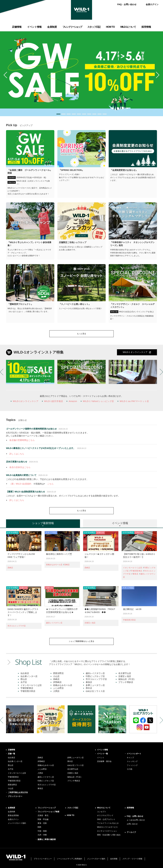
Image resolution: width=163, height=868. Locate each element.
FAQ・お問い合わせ (127, 4)
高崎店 (10, 568)
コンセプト (102, 812)
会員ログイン (152, 4)
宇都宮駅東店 (136, 571)
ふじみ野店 (58, 688)
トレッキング (132, 761)
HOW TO (71, 815)
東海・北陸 (42, 823)
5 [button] (79, 114)
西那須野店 (58, 673)
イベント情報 (102, 750)
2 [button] (64, 114)
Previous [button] (7, 75)
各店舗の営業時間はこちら (22, 440)
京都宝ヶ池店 (90, 623)
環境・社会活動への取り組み (109, 835)
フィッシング (132, 765)
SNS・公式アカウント (106, 819)
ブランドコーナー (15, 796)
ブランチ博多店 (126, 682)
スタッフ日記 (73, 808)
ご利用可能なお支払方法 (18, 792)
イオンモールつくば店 (133, 568)
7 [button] (89, 114)
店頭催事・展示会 (104, 761)
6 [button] (84, 114)
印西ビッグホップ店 (95, 676)
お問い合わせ (132, 824)
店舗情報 (11, 750)
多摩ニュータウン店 (95, 685)
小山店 (56, 676)
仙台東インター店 (29, 676)
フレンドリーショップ (47, 808)
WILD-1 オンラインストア (135, 352)
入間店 (56, 691)
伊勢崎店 (57, 682)
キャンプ (130, 758)
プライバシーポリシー (43, 859)
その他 (129, 769)
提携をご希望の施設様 (47, 839)
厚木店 (89, 688)
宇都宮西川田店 (129, 620)
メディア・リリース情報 (132, 859)
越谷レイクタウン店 (54, 623)
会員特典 (11, 812)
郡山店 (24, 679)
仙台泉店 (25, 673)
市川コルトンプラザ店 (17, 626)
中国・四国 (42, 831)
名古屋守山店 (125, 673)
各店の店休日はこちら (20, 467)
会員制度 (11, 808)
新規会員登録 (13, 815)
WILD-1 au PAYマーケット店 (134, 401)
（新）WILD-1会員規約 (20, 484)
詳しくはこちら (17, 454)
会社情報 (114, 859)
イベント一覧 (102, 754)
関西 (39, 827)
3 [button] (69, 114)
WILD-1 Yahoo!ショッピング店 (98, 401)
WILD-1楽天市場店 (54, 401)
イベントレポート (134, 754)
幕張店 (135, 574)
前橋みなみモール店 (54, 565)
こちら (50, 484)
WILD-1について (104, 808)
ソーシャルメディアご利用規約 (69, 859)
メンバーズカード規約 (17, 823)
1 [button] (58, 114)
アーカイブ (131, 832)
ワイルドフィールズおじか (108, 823)
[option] (81, 74)
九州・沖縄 (42, 835)
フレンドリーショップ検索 (48, 812)
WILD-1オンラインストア (26, 401)
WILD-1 (81, 10)
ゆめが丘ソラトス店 (95, 691)
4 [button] (74, 114)
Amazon (73, 401)
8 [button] (94, 114)
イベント (101, 758)
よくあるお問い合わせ (136, 820)
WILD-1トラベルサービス (107, 827)
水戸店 (24, 682)
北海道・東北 (43, 815)
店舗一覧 (11, 754)
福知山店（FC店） (127, 679)
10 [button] (105, 114)
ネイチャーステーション (107, 831)
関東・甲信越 (43, 819)
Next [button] (156, 75)
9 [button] (99, 114)
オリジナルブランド (105, 815)
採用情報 (130, 808)
